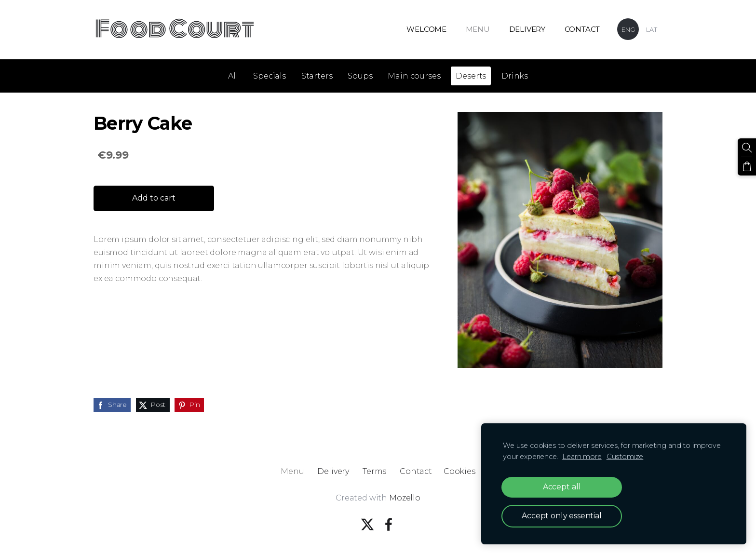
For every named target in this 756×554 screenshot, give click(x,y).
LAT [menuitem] (652, 29)
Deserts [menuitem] (471, 76)
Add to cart (154, 198)
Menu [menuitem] (478, 29)
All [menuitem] (233, 76)
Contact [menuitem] (582, 29)
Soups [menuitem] (360, 76)
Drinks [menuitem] (515, 76)
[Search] (747, 148)
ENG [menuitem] (628, 29)
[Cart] (747, 166)
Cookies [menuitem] (459, 471)
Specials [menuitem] (270, 76)
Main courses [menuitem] (414, 76)
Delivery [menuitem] (527, 29)
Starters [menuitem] (317, 76)
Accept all (562, 487)
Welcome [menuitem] (426, 29)
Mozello (405, 498)
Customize (625, 457)
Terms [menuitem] (374, 471)
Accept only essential (562, 516)
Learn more (582, 457)
